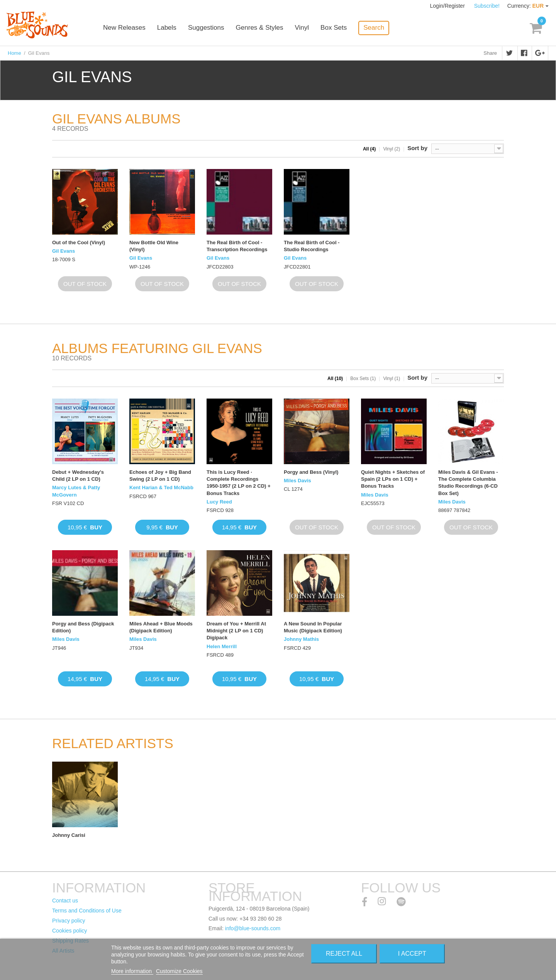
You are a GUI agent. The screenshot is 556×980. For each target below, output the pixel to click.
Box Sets (337, 28)
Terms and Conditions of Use (87, 911)
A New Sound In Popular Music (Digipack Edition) (313, 627)
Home (14, 53)
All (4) (369, 149)
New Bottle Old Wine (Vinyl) (154, 246)
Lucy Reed (219, 502)
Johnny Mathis (301, 639)
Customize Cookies (179, 971)
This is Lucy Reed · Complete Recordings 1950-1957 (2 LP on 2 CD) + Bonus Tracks (239, 483)
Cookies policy (69, 931)
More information (132, 971)
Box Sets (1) (363, 378)
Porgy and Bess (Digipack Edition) (83, 627)
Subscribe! (487, 6)
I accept (412, 954)
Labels (170, 28)
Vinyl (305, 28)
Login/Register (448, 6)
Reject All (344, 954)
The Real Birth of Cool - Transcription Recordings (237, 246)
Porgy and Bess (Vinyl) (311, 472)
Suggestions (209, 28)
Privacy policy (69, 921)
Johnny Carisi (69, 835)
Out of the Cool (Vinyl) (79, 242)
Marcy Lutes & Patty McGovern (76, 491)
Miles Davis (297, 481)
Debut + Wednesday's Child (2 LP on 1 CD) (78, 476)
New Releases (127, 28)
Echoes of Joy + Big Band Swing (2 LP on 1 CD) (160, 476)
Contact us (65, 901)
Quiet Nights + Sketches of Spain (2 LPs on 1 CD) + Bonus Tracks (393, 479)
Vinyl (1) (392, 378)
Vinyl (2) (392, 149)
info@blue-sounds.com (253, 928)
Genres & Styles (262, 28)
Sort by (417, 148)
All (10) (335, 378)
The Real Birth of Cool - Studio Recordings (312, 246)
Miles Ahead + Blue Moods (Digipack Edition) (161, 627)
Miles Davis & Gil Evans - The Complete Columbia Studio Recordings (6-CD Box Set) (468, 483)
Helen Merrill (222, 646)
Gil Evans (64, 251)
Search (377, 28)
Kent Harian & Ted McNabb (161, 487)
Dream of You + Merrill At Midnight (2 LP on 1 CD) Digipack (236, 631)
